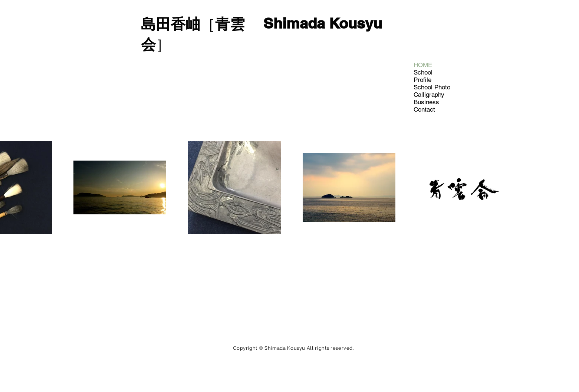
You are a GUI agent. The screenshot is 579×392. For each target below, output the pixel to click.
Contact (424, 109)
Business (426, 102)
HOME (423, 65)
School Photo (432, 87)
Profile (422, 80)
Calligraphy (429, 95)
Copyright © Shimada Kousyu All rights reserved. (293, 348)
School (423, 72)
